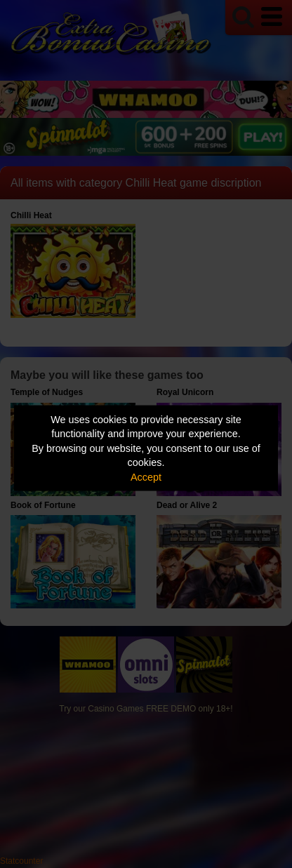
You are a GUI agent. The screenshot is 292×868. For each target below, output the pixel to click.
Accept (146, 476)
